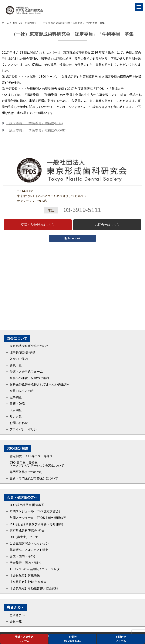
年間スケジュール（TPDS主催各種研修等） (39, 518)
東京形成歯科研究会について (29, 346)
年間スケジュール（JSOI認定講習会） (36, 511)
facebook (72, 238)
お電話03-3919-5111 (72, 639)
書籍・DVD (17, 404)
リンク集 (16, 417)
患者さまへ (17, 615)
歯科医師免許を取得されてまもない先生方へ (40, 385)
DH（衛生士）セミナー (25, 537)
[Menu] (139, 7)
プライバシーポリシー (25, 429)
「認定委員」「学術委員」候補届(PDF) (34, 123)
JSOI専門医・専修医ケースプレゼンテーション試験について (37, 464)
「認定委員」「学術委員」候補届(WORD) (36, 130)
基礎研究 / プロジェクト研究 (29, 550)
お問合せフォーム (121, 639)
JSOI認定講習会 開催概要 (27, 505)
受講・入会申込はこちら (38, 225)
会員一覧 (16, 365)
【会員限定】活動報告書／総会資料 (34, 588)
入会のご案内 (19, 359)
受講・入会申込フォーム (26, 372)
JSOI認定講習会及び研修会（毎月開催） (37, 524)
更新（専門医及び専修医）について (34, 478)
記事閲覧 (16, 397)
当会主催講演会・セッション (29, 543)
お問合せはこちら (107, 225)
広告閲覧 (16, 410)
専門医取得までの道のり (26, 472)
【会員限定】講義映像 (25, 576)
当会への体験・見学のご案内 (29, 378)
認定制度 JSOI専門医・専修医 (31, 456)
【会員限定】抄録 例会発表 (28, 582)
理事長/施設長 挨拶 (23, 352)
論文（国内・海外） (23, 556)
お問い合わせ (19, 423)
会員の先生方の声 (22, 391)
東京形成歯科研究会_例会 (27, 531)
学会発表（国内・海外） (26, 563)
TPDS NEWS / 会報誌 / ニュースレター (36, 569)
